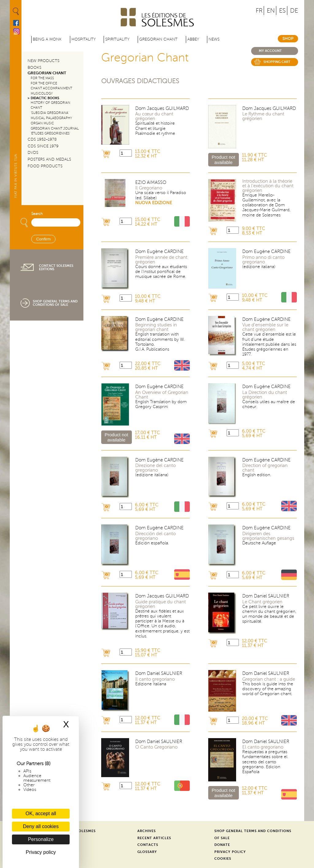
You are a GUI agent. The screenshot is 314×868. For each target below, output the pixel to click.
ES (282, 11)
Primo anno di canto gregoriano (263, 260)
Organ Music (42, 123)
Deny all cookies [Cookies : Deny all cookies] (41, 826)
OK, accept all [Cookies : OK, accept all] (41, 814)
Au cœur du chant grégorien (154, 116)
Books (34, 68)
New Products (44, 61)
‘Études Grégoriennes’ (50, 133)
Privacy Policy (230, 852)
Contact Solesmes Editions (56, 267)
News (214, 39)
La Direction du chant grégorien (265, 395)
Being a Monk (47, 39)
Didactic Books (45, 98)
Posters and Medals (49, 159)
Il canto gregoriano (155, 679)
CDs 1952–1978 (42, 139)
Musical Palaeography (51, 118)
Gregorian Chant (158, 39)
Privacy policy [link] (41, 852)
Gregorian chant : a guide (269, 679)
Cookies (223, 859)
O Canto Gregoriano (156, 747)
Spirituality (117, 39)
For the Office (44, 83)
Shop (288, 39)
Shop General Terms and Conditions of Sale (55, 303)
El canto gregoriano (263, 747)
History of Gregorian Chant (50, 105)
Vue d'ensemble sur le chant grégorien (265, 327)
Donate (222, 845)
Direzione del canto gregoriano (155, 468)
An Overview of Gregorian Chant (162, 395)
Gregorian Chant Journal (55, 128)
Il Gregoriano (149, 188)
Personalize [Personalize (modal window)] (41, 839)
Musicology (42, 93)
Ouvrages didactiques (140, 81)
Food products (45, 166)
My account (270, 51)
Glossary (147, 852)
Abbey (193, 39)
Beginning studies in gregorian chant (156, 327)
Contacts (148, 845)
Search (37, 214)
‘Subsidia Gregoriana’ (50, 113)
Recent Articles (154, 838)
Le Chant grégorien (262, 602)
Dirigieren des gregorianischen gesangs (268, 536)
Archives (147, 831)
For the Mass (42, 78)
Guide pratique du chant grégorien (161, 604)
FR (259, 11)
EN (271, 11)
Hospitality (84, 39)
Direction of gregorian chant (265, 468)
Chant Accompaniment (51, 88)
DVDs (33, 153)
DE (294, 11)
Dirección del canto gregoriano (155, 536)
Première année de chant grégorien (161, 260)
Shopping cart (277, 62)
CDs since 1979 (43, 146)
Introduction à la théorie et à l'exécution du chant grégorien (268, 186)
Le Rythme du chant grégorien (263, 116)
